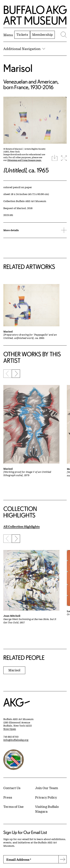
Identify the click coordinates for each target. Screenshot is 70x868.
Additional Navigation (24, 49)
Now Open (10, 729)
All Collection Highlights (22, 526)
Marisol (18, 68)
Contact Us (12, 788)
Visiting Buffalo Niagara (47, 809)
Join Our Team (47, 788)
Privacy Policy (46, 797)
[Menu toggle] (8, 35)
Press (8, 797)
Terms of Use (13, 807)
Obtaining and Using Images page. (24, 160)
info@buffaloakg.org (16, 740)
